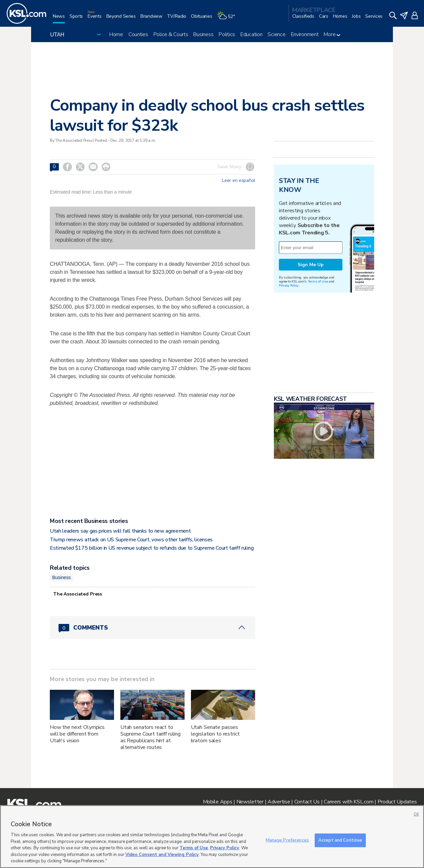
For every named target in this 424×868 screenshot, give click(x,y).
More (332, 34)
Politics (227, 34)
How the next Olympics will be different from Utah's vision (77, 734)
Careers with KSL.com (348, 802)
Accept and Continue (340, 840)
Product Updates (397, 802)
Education (251, 34)
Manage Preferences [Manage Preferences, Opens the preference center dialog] (287, 840)
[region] (212, 837)
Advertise (279, 802)
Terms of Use (318, 365)
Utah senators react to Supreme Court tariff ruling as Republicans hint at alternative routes (150, 737)
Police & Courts (171, 34)
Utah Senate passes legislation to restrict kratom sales (215, 734)
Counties (138, 34)
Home (116, 34)
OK (416, 814)
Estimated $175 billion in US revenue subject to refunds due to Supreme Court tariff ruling (152, 548)
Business (203, 34)
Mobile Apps (218, 802)
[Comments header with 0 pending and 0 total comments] (152, 628)
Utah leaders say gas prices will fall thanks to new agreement (120, 531)
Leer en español (239, 181)
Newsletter (250, 802)
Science (276, 34)
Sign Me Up (311, 348)
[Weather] (228, 19)
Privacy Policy (289, 369)
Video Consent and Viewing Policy (162, 855)
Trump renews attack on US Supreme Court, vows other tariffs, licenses (131, 540)
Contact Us (307, 802)
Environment (305, 34)
